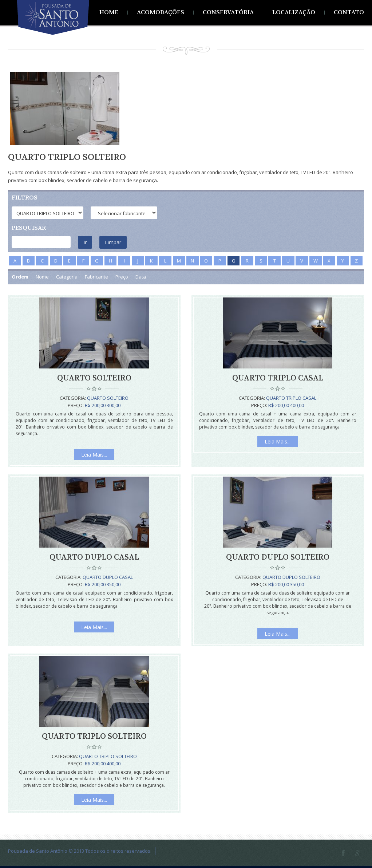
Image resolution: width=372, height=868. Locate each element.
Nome (42, 277)
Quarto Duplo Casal (94, 557)
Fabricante (96, 277)
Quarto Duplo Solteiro (278, 557)
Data (141, 277)
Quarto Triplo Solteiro (94, 736)
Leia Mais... (94, 455)
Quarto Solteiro (94, 378)
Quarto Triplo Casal (278, 378)
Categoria (67, 277)
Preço (122, 277)
